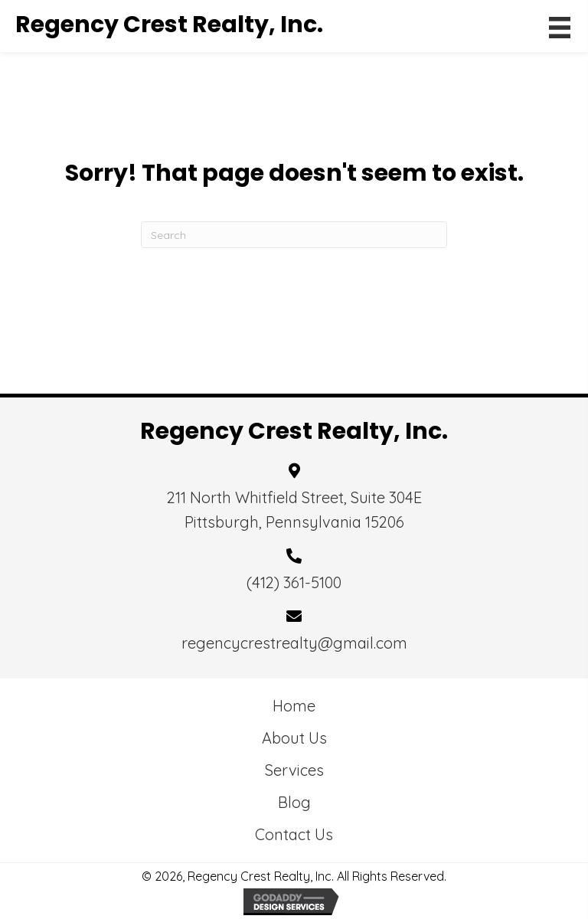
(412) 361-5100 (294, 582)
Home (294, 706)
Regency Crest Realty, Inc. (169, 25)
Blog (294, 802)
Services (294, 770)
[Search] (294, 235)
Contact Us (294, 834)
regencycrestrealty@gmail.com (294, 643)
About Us (294, 738)
